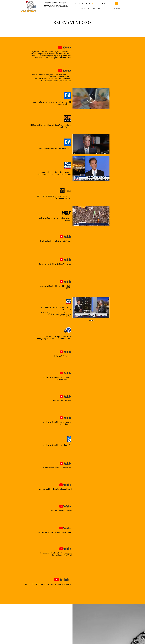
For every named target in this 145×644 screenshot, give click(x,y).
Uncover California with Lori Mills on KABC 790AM (56, 287)
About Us (88, 4)
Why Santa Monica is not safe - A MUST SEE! (52, 149)
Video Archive (96, 4)
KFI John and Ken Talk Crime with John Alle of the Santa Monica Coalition (52, 126)
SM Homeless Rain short (61, 401)
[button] (91, 98)
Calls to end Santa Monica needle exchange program (57, 219)
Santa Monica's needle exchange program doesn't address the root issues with (54, 173)
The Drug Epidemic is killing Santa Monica (56, 241)
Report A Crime (96, 8)
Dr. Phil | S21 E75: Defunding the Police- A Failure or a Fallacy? (48, 584)
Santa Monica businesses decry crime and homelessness (55, 308)
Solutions (84, 8)
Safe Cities (82, 4)
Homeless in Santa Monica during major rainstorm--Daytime (54, 423)
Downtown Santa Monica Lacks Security (58, 468)
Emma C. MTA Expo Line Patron (58, 510)
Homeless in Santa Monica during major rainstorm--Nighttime (54, 378)
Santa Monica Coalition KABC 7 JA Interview (57, 264)
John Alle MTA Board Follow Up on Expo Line (54, 532)
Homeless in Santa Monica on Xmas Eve (54, 445)
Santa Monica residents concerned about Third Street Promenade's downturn (57, 197)
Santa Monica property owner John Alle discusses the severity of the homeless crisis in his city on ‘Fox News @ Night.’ (56, 314)
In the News (104, 4)
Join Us (89, 8)
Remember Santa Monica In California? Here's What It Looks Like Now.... (52, 103)
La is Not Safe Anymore (61, 356)
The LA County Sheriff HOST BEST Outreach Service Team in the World (56, 554)
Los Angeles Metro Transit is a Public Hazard (56, 489)
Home (76, 4)
